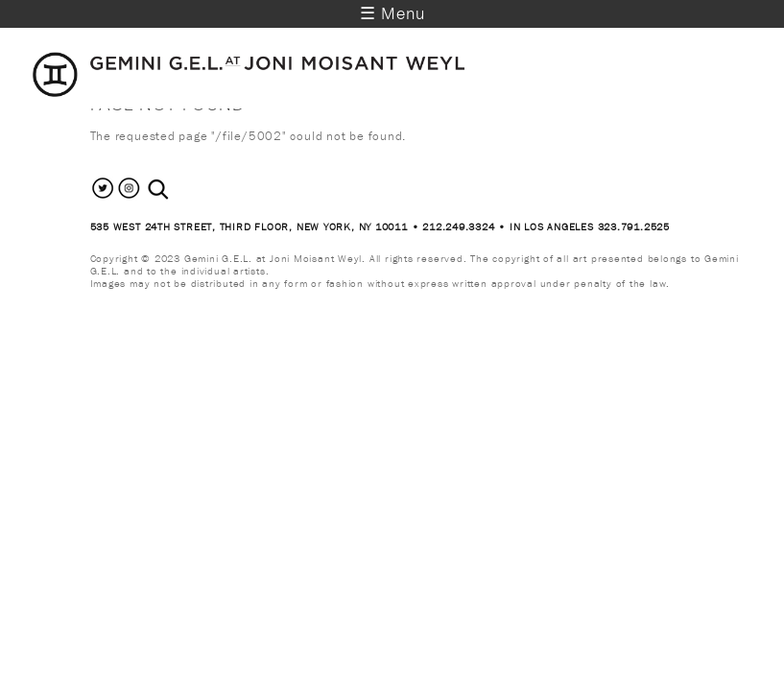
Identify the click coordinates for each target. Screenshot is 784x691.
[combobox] (179, 190)
